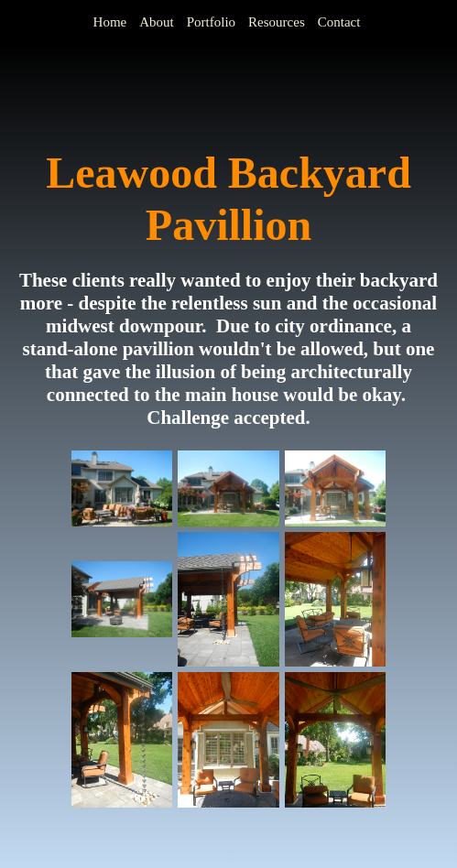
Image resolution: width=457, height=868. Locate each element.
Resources (277, 22)
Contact (339, 22)
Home (110, 22)
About (157, 22)
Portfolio (211, 22)
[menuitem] (112, 22)
